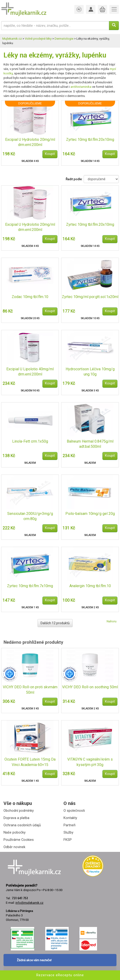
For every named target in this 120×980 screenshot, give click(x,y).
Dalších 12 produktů (55, 623)
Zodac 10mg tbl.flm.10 (30, 297)
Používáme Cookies (19, 840)
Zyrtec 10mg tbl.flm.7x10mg (30, 586)
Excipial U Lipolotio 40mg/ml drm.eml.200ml (30, 372)
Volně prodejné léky (38, 39)
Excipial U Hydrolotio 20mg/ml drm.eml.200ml (30, 142)
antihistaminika (81, 87)
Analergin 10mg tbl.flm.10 (90, 586)
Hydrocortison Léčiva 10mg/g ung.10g (90, 372)
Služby (68, 832)
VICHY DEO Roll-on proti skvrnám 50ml (30, 690)
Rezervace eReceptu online (60, 975)
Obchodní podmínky (19, 811)
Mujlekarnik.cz (12, 39)
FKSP (68, 840)
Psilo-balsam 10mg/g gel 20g (90, 514)
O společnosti (74, 811)
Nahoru (112, 621)
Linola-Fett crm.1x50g (30, 441)
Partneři (69, 825)
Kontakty (70, 818)
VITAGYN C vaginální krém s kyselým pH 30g (90, 762)
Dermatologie (64, 39)
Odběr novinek (14, 847)
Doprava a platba (16, 818)
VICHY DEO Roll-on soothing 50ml (90, 687)
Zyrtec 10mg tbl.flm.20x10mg (90, 140)
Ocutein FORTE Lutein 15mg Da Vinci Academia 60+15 (30, 762)
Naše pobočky (15, 832)
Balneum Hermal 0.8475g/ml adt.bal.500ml (90, 444)
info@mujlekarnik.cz (29, 903)
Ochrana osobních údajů (22, 825)
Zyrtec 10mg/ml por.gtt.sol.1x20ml (90, 297)
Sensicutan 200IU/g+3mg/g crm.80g (30, 516)
